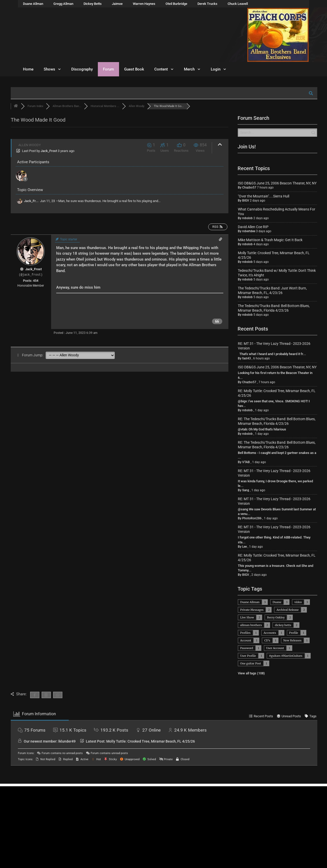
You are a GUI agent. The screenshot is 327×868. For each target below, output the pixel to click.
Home (28, 69)
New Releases (292, 640)
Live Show (247, 617)
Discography (82, 69)
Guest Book (134, 69)
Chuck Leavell (238, 4)
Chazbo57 (249, 187)
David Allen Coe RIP (253, 227)
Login (219, 69)
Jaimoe (117, 4)
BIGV (246, 201)
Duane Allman (33, 4)
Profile (294, 633)
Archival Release (288, 610)
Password (247, 648)
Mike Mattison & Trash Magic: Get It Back (270, 240)
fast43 (247, 358)
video (298, 602)
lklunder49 (67, 741)
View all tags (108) (251, 673)
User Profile (248, 656)
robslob (247, 218)
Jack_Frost (49, 151)
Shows (52, 69)
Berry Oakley (276, 617)
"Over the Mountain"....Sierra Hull (264, 196)
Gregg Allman (63, 4)
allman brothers (251, 625)
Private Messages (252, 610)
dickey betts (283, 625)
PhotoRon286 (252, 518)
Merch (192, 69)
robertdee (249, 231)
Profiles (245, 633)
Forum (108, 69)
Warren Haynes (144, 4)
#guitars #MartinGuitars (286, 656)
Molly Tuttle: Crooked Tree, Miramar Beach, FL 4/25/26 (151, 741)
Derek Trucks (207, 4)
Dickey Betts (93, 4)
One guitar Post (251, 663)
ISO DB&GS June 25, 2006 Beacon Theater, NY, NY (277, 183)
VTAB (246, 462)
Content (164, 69)
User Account (275, 648)
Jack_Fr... (31, 201)
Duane (277, 602)
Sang (246, 490)
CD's (267, 640)
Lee (244, 547)
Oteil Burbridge (176, 4)
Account (246, 640)
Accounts (270, 633)
